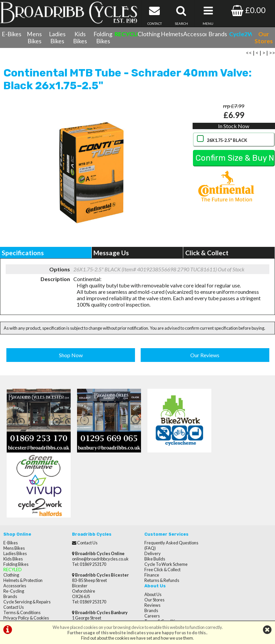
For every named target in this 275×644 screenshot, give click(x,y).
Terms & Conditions (22, 546)
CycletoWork (16, 557)
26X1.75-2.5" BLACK (227, 142)
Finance (148, 509)
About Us (218, 477)
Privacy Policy (223, 509)
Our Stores (13, 562)
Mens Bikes (34, 38)
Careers (217, 498)
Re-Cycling (14, 525)
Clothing (149, 34)
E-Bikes (12, 34)
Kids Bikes (80, 38)
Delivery (149, 487)
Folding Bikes (103, 38)
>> (272, 55)
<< (249, 55)
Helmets (172, 34)
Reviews (218, 487)
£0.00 (248, 10)
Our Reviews (205, 357)
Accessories (195, 34)
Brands (218, 34)
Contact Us (14, 541)
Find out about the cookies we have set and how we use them (137, 638)
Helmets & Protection (23, 514)
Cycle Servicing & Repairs (27, 536)
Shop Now (71, 357)
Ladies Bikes (57, 38)
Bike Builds (151, 493)
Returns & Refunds (158, 514)
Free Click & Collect (159, 503)
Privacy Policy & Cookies (26, 552)
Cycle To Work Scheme (163, 498)
